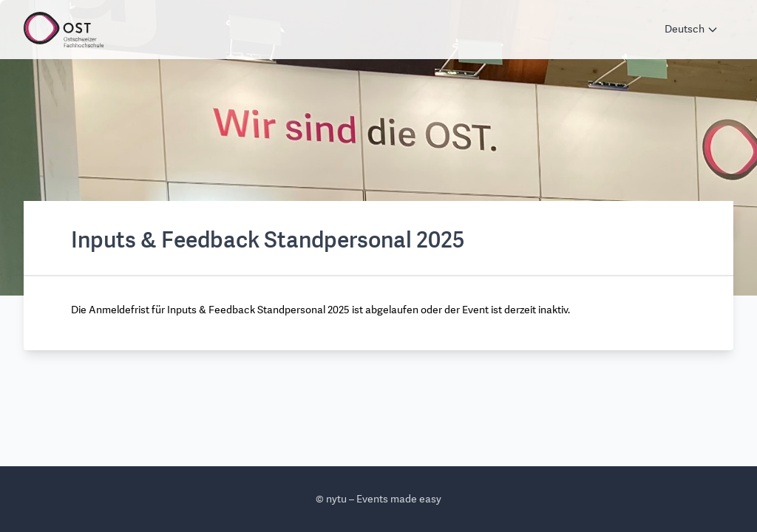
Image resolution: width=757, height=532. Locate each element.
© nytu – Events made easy (378, 499)
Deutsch (692, 29)
